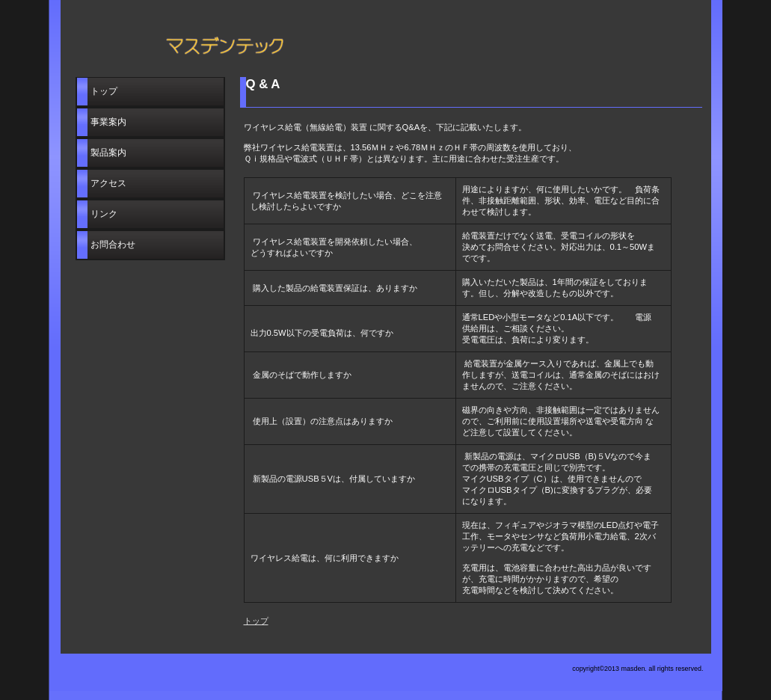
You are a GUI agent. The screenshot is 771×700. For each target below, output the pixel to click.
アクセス (108, 183)
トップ (256, 621)
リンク (104, 214)
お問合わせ (113, 245)
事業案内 (108, 122)
